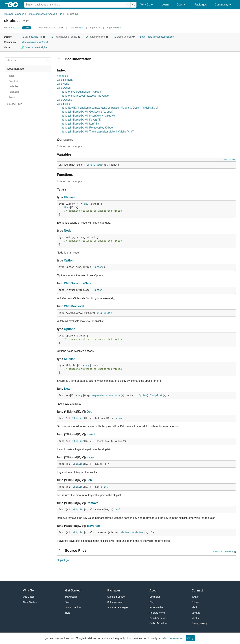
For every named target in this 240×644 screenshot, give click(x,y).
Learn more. (176, 638)
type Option (64, 88)
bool (118, 510)
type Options (64, 100)
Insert (91, 434)
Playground (71, 597)
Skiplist (69, 359)
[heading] (14, 5)
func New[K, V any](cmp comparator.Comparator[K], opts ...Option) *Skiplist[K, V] (110, 108)
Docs (182, 5)
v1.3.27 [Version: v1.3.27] (13, 28)
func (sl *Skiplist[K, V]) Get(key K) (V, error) (88, 112)
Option (69, 260)
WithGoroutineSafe (78, 283)
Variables (62, 76)
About (153, 590)
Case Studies (30, 602)
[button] (23, 37)
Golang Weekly (200, 623)
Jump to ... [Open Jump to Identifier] (13, 60)
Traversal (93, 526)
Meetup (196, 618)
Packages (201, 5)
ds (61, 14)
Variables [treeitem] (13, 86)
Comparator (113, 395)
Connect (197, 590)
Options (99, 267)
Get (89, 412)
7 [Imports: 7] (95, 28)
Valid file (33, 37)
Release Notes (157, 613)
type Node (63, 84)
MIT (81, 28)
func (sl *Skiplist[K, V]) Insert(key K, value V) (89, 116)
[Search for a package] (77, 5)
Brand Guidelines (158, 618)
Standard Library (116, 597)
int (99, 313)
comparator (98, 395)
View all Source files (223, 552)
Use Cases (29, 597)
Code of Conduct (158, 623)
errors (91, 165)
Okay (190, 638)
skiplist (70, 14)
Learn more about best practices (157, 37)
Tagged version (97, 37)
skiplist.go (63, 560)
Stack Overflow (73, 607)
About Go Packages (118, 607)
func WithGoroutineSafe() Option (82, 92)
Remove (92, 503)
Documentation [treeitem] (16, 69)
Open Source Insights (34, 47)
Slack (194, 607)
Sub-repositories (116, 602)
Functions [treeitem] (14, 92)
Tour (67, 602)
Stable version (124, 37)
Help (68, 613)
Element (70, 197)
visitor (125, 533)
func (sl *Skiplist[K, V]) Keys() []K (82, 120)
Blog (152, 602)
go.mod (34, 37)
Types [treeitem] (12, 97)
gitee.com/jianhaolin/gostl (42, 14)
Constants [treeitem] (14, 81)
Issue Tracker (156, 607)
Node (67, 207)
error (120, 418)
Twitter (195, 597)
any (86, 204)
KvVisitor (138, 533)
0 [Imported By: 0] (114, 28)
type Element (65, 80)
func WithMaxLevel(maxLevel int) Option (86, 96)
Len (89, 480)
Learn (165, 5)
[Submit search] (133, 5)
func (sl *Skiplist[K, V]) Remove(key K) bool (88, 128)
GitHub (195, 602)
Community (223, 5)
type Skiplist (64, 104)
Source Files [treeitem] (15, 104)
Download (155, 597)
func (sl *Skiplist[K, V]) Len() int (81, 124)
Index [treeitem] (11, 76)
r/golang (196, 613)
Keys (90, 457)
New (99, 165)
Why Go (147, 5)
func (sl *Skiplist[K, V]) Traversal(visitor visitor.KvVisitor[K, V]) (98, 132)
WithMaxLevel (74, 306)
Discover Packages (14, 14)
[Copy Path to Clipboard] (76, 14)
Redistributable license (65, 37)
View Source (229, 160)
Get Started (73, 590)
